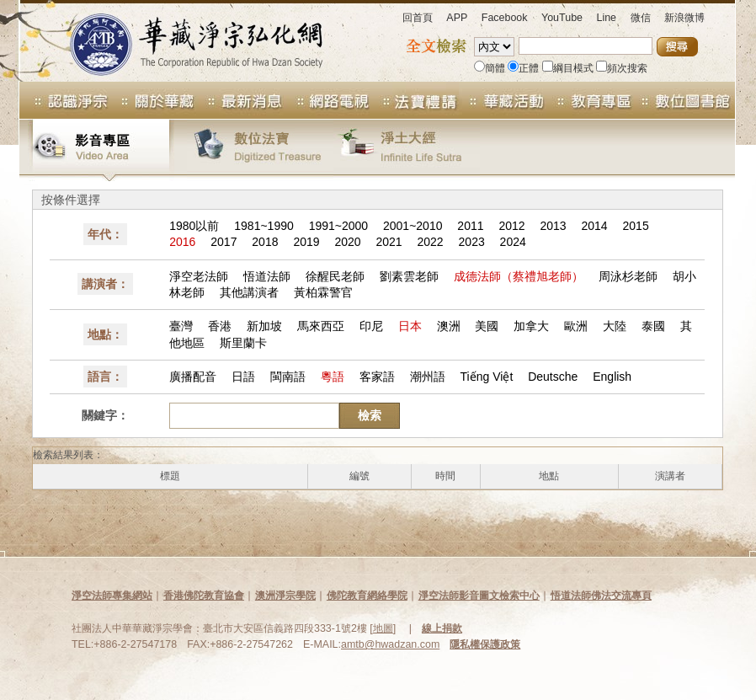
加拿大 (531, 326)
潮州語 (428, 377)
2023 (472, 242)
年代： (105, 234)
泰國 (653, 326)
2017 (224, 242)
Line (606, 18)
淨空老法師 (199, 276)
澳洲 (449, 326)
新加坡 (264, 326)
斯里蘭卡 (243, 343)
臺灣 (181, 326)
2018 (265, 242)
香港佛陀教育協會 (204, 596)
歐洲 (576, 326)
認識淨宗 (64, 100)
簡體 (490, 68)
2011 (470, 226)
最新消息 (240, 100)
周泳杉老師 (628, 276)
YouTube (562, 18)
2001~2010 (413, 226)
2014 (595, 226)
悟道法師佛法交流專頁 (601, 596)
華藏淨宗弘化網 (179, 41)
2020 (347, 242)
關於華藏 (152, 100)
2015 (636, 226)
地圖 (383, 628)
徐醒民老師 (335, 276)
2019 (306, 242)
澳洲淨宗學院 (285, 596)
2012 (511, 226)
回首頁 (418, 18)
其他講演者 (249, 292)
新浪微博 (684, 18)
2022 (431, 242)
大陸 (615, 326)
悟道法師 (267, 276)
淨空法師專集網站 (112, 596)
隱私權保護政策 (485, 644)
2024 (513, 242)
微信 (641, 18)
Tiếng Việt (487, 377)
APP (457, 18)
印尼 (371, 326)
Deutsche (553, 377)
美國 (487, 326)
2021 (389, 242)
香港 (220, 326)
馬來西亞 (321, 326)
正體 (523, 68)
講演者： (105, 284)
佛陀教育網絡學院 (367, 596)
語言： (105, 377)
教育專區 (590, 100)
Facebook (505, 18)
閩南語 (288, 377)
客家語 (377, 377)
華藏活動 (503, 100)
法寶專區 (415, 100)
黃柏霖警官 (323, 292)
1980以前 (194, 226)
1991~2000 (338, 226)
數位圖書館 (684, 100)
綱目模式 (568, 68)
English (612, 377)
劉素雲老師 (409, 276)
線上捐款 (442, 628)
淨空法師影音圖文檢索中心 (479, 596)
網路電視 (327, 100)
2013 (553, 226)
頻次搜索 (622, 68)
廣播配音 (193, 377)
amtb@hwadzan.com (390, 644)
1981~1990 (264, 226)
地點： (105, 334)
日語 (243, 377)
